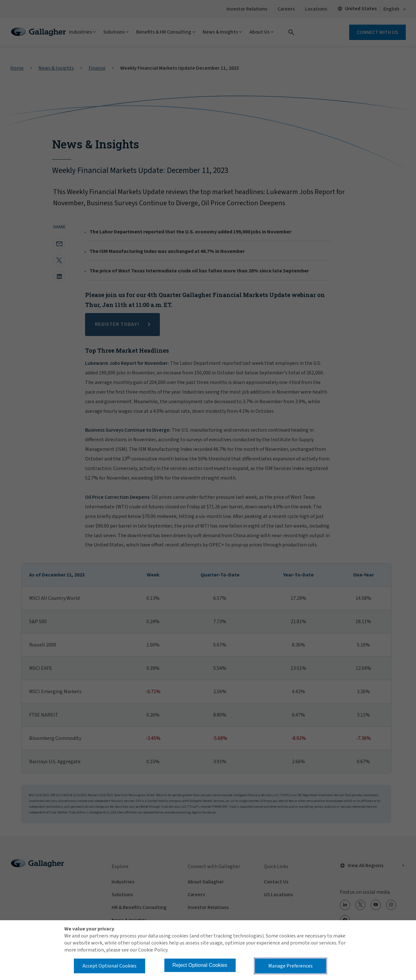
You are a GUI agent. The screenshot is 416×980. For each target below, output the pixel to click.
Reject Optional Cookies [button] (200, 965)
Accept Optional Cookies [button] (110, 966)
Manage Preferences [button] (290, 966)
